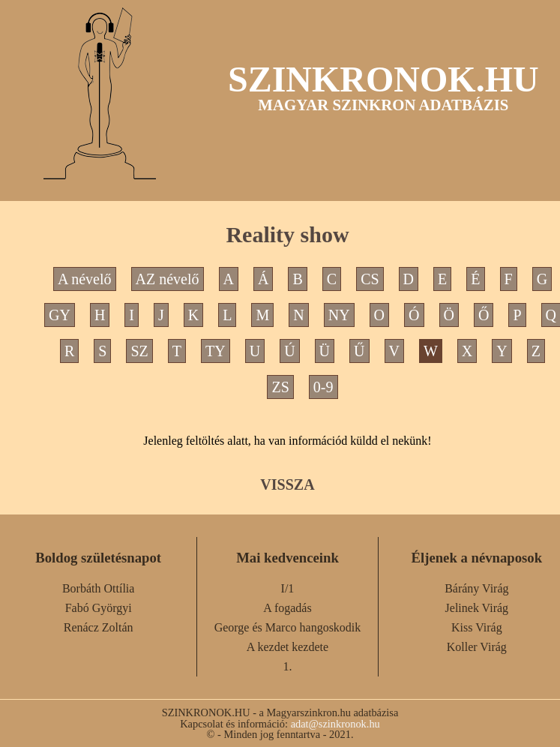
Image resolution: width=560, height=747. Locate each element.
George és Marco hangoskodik (288, 627)
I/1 (288, 588)
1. (287, 666)
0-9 (323, 387)
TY (216, 351)
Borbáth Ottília (98, 588)
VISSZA (287, 484)
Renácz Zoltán (99, 627)
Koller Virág (477, 647)
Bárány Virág (476, 588)
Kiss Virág (477, 627)
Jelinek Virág (477, 608)
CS (370, 279)
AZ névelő (168, 279)
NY (339, 315)
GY (60, 315)
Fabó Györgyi (99, 608)
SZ (139, 351)
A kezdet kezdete (287, 647)
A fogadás (287, 608)
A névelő (85, 279)
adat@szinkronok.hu (335, 724)
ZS (280, 387)
